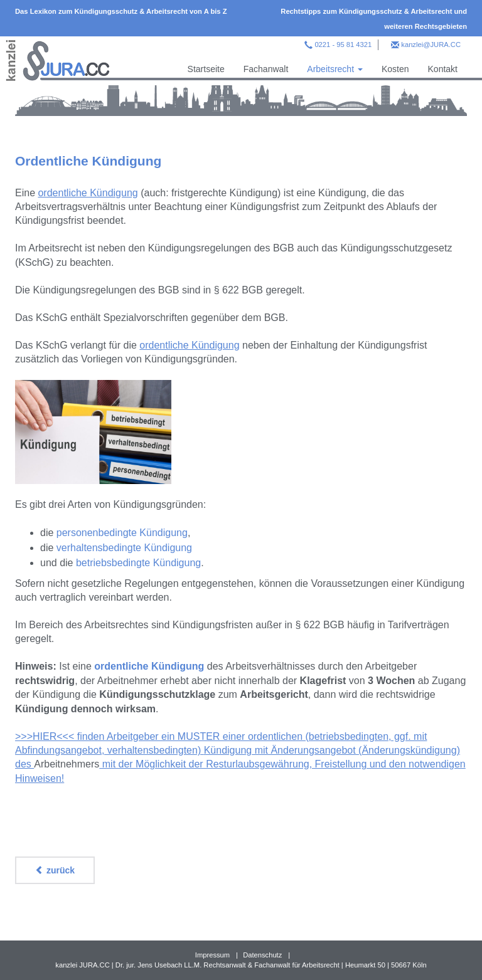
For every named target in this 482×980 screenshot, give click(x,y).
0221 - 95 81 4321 (343, 45)
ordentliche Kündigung (88, 193)
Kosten (395, 69)
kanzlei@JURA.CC (431, 45)
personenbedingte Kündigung (122, 533)
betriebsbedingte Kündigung (138, 563)
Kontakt (443, 69)
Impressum (212, 955)
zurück (55, 870)
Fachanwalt (266, 69)
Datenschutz (262, 955)
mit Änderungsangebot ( (307, 750)
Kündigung (228, 750)
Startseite (206, 69)
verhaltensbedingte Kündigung (124, 548)
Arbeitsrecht (335, 69)
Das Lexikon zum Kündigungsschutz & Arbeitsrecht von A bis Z (121, 11)
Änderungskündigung (409, 750)
